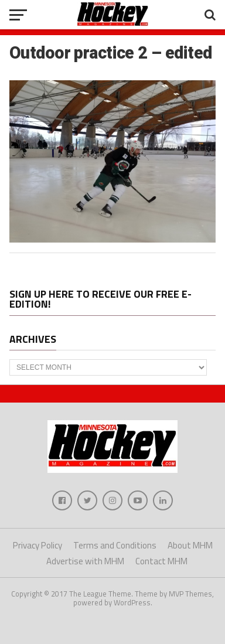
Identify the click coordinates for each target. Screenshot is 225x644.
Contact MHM (161, 561)
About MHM (190, 545)
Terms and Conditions (115, 545)
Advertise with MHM (85, 561)
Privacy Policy (37, 545)
